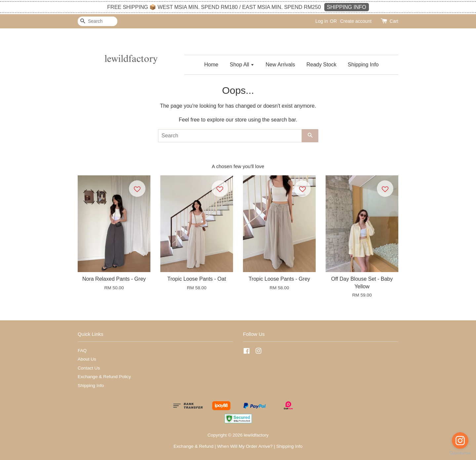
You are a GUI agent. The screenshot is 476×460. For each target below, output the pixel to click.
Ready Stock (321, 65)
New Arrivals (280, 65)
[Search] (98, 21)
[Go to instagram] (460, 441)
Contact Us (89, 368)
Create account (356, 21)
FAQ (82, 351)
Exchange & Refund (194, 446)
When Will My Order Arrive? (245, 446)
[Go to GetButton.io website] (460, 453)
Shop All (242, 65)
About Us (87, 359)
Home (211, 65)
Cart (394, 21)
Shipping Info (363, 65)
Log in (322, 21)
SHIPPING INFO (347, 7)
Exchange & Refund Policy (104, 377)
